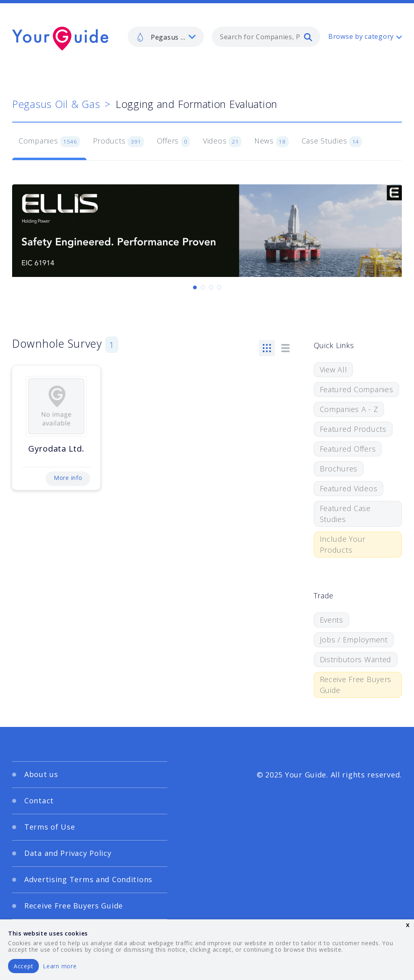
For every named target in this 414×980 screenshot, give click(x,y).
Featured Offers (348, 449)
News (271, 142)
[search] (308, 37)
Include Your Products (343, 544)
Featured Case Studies (345, 514)
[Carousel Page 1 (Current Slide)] (195, 287)
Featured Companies (357, 389)
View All (334, 370)
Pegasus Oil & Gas (56, 104)
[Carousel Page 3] (211, 287)
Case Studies (332, 142)
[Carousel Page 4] (219, 287)
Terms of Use (50, 827)
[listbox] (166, 37)
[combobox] (266, 37)
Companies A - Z (349, 409)
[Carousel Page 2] (203, 287)
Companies (49, 142)
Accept (23, 966)
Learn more (60, 966)
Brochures (339, 469)
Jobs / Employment (354, 640)
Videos (222, 142)
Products (118, 142)
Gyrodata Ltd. (56, 449)
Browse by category (361, 36)
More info (68, 478)
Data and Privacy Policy (68, 853)
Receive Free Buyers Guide (356, 685)
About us (41, 774)
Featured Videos (349, 488)
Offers (173, 142)
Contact (39, 800)
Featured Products (353, 429)
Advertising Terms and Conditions (88, 879)
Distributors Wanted (356, 659)
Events (332, 620)
